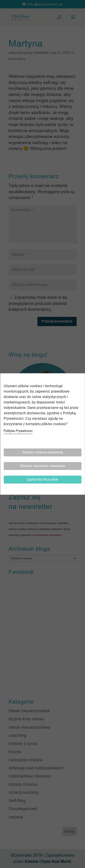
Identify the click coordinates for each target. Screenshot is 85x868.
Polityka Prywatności (18, 431)
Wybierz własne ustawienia (42, 452)
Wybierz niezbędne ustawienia (42, 466)
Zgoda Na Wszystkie (42, 479)
